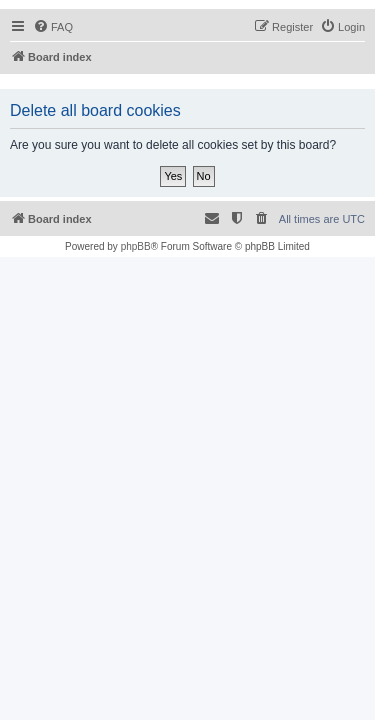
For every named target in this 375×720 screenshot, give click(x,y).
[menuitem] (53, 27)
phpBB (136, 246)
